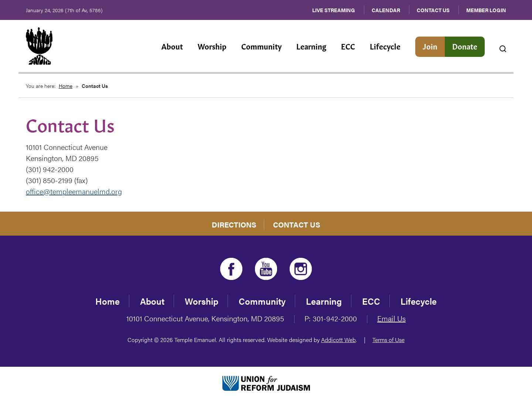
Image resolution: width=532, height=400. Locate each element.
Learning (311, 46)
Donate (465, 46)
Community (261, 46)
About (172, 46)
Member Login (486, 10)
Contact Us (433, 10)
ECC (348, 46)
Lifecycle (385, 46)
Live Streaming (334, 10)
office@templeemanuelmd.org (74, 191)
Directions (234, 224)
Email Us (391, 318)
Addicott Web (338, 340)
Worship (212, 46)
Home (66, 86)
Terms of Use (388, 340)
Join (430, 46)
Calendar (386, 10)
